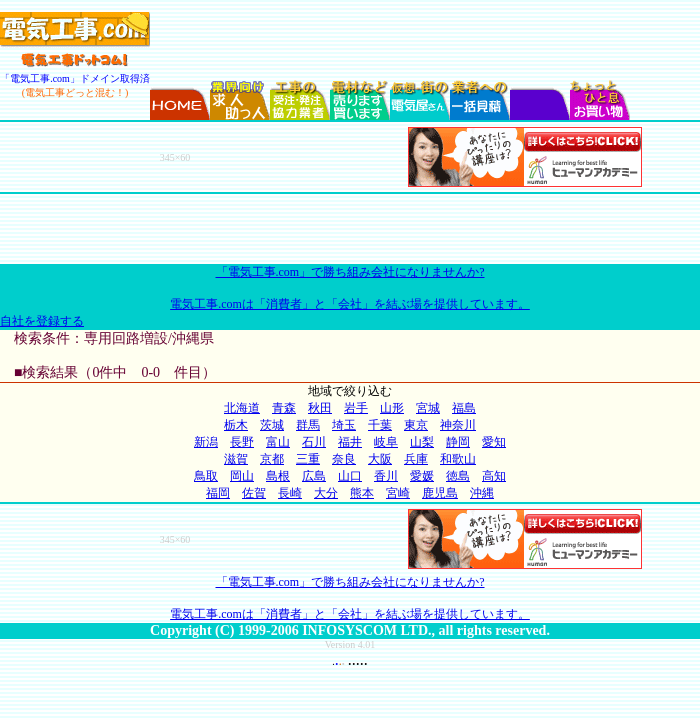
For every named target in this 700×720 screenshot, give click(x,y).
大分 (326, 493)
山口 (350, 476)
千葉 (380, 425)
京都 (272, 459)
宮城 (428, 408)
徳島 (458, 476)
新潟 (206, 442)
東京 (416, 425)
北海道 (242, 408)
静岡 (458, 442)
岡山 (242, 476)
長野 (242, 442)
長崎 (290, 493)
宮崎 (398, 493)
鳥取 (206, 476)
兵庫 (416, 459)
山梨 (422, 442)
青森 (284, 408)
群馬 (308, 425)
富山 (278, 442)
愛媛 (422, 476)
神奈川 (458, 425)
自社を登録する (42, 321)
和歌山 (458, 459)
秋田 (320, 408)
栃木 (236, 425)
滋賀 (236, 459)
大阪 (380, 459)
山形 (392, 408)
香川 (386, 476)
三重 (308, 459)
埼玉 (344, 425)
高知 (494, 476)
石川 (314, 442)
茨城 (272, 425)
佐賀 (254, 493)
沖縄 (482, 493)
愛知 (494, 442)
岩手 (356, 408)
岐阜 (386, 442)
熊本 (362, 493)
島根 (278, 476)
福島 (464, 408)
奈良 (344, 459)
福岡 (218, 493)
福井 (350, 442)
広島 (314, 476)
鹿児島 (440, 493)
